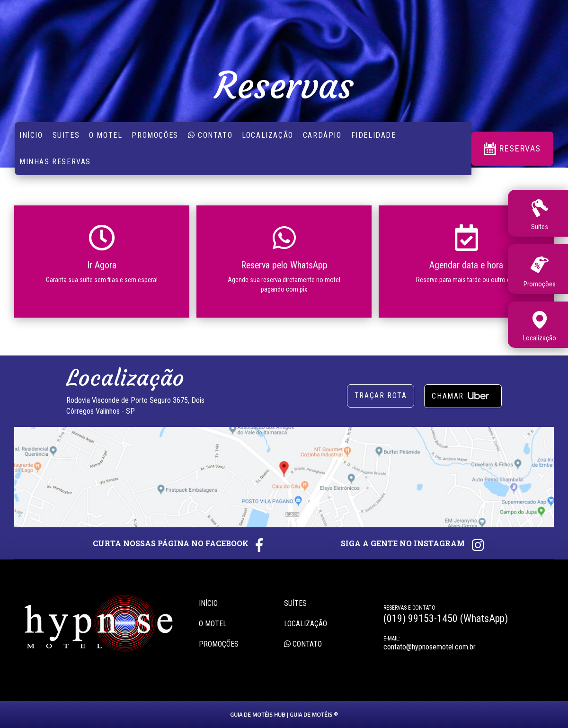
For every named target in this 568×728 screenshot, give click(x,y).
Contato (210, 135)
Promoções (155, 135)
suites (66, 135)
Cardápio (322, 135)
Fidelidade (374, 135)
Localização (268, 135)
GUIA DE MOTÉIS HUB (258, 715)
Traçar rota (381, 395)
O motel (213, 624)
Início (31, 135)
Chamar (463, 395)
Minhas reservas (55, 162)
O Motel (106, 135)
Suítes (295, 603)
